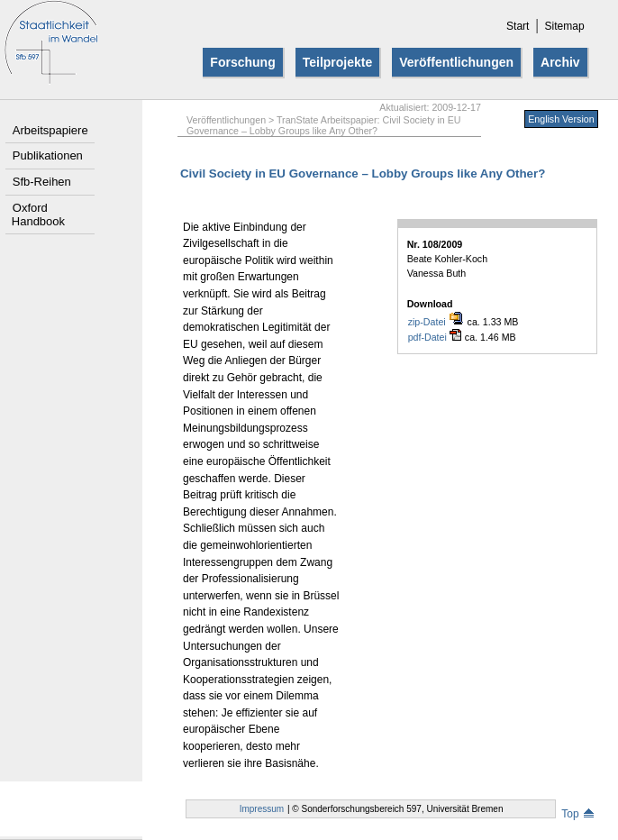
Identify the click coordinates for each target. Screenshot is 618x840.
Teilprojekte (338, 62)
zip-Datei (436, 321)
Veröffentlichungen (456, 62)
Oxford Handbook (38, 215)
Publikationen (48, 155)
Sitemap (565, 26)
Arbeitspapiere (50, 130)
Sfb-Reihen (42, 182)
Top (577, 814)
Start (518, 26)
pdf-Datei (435, 337)
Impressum (262, 809)
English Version (561, 119)
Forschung (242, 62)
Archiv (560, 62)
